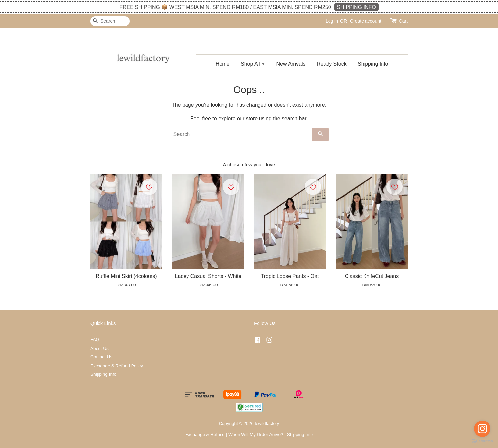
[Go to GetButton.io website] (482, 441)
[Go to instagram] (482, 429)
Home (223, 64)
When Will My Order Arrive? (256, 434)
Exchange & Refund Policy (117, 366)
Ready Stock (332, 64)
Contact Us (101, 357)
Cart (403, 21)
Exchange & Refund (205, 434)
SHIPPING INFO (356, 7)
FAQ (95, 340)
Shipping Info (373, 64)
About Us (99, 348)
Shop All (253, 64)
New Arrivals (291, 64)
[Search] (110, 21)
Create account (366, 21)
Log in (332, 21)
